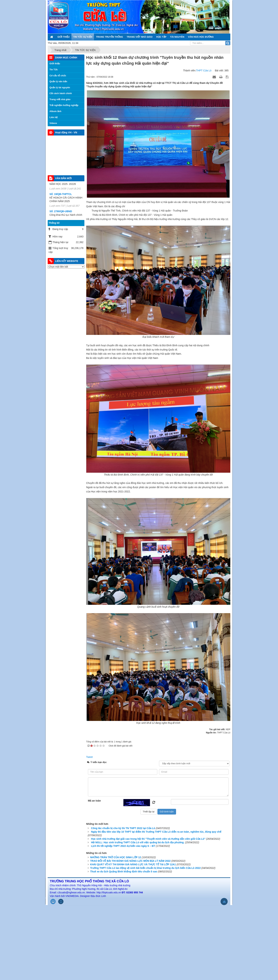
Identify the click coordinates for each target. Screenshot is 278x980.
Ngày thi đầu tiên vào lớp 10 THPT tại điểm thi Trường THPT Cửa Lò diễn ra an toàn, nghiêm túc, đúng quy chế (156, 832)
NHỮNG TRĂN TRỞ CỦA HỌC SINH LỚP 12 (116, 857)
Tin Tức (54, 70)
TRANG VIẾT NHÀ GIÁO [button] (140, 37)
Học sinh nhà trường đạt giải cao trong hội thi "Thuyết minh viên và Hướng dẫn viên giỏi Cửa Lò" (148, 839)
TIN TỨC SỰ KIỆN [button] (83, 37)
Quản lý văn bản (58, 81)
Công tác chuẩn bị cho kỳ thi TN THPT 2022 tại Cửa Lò (123, 828)
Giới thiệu (55, 63)
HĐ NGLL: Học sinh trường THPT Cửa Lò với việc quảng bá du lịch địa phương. (138, 842)
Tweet (89, 757)
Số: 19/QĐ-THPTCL (61, 203)
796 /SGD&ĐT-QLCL (61, 186)
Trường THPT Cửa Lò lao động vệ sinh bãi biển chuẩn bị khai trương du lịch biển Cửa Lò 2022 (145, 868)
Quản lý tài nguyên (60, 87)
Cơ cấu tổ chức (58, 76)
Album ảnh (55, 111)
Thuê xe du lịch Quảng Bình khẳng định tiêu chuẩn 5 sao (124, 872)
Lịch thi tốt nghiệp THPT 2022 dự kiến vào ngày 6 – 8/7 (123, 846)
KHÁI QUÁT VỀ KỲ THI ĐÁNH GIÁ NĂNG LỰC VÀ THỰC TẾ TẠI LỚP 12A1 (133, 864)
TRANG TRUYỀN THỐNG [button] (109, 37)
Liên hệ (53, 117)
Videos (53, 123)
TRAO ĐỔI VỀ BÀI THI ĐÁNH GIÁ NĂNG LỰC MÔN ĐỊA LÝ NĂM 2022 (130, 861)
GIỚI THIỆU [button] (63, 37)
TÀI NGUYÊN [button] (177, 37)
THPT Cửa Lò (204, 70)
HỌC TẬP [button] (161, 37)
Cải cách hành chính (61, 93)
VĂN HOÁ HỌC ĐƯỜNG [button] (201, 37)
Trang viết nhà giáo (60, 99)
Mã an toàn (94, 801)
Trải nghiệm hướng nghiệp (64, 105)
